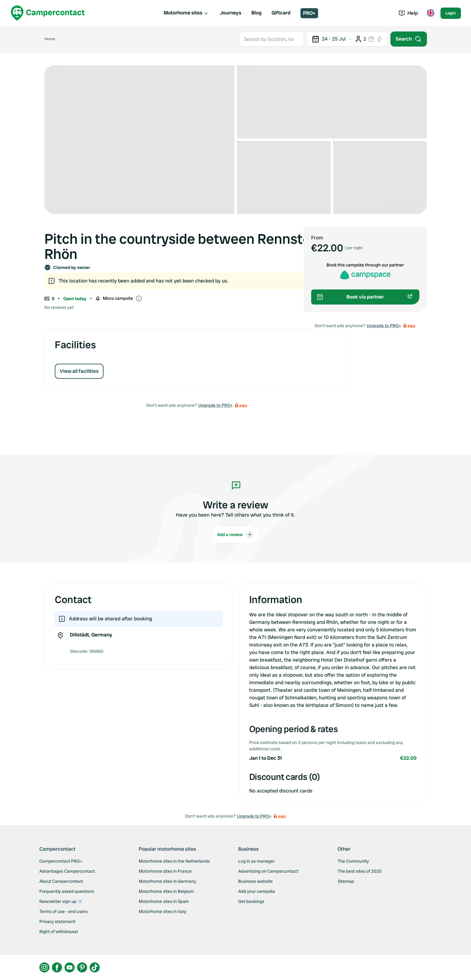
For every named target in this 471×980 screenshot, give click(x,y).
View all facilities (79, 371)
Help (408, 13)
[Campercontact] (48, 13)
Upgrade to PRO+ (215, 405)
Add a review (236, 535)
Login (451, 13)
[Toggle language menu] (430, 13)
